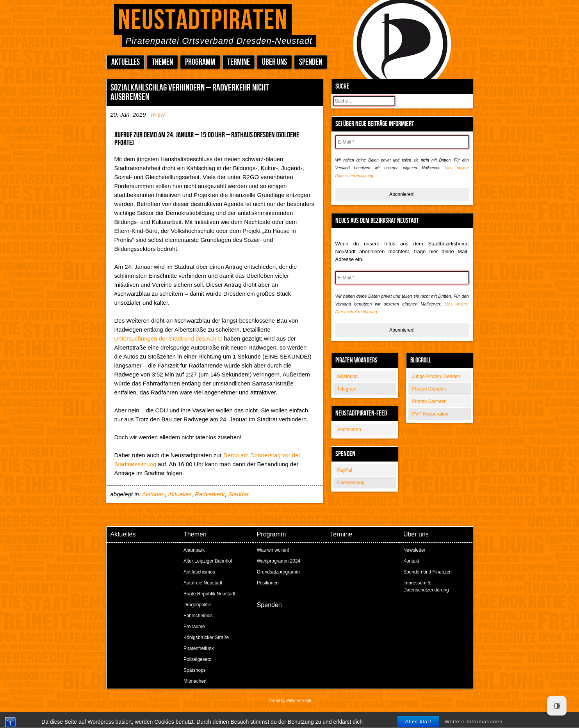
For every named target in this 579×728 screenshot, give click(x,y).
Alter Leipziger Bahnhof (208, 561)
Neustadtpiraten (203, 20)
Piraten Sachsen (429, 401)
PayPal (345, 470)
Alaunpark (194, 550)
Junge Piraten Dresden (436, 376)
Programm (200, 62)
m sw (158, 115)
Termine (239, 62)
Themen (162, 62)
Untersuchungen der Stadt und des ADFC (168, 338)
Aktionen (153, 494)
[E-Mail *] (402, 142)
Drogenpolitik (197, 605)
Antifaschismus (199, 572)
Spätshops (195, 670)
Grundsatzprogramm (278, 572)
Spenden (311, 62)
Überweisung (351, 483)
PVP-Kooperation (430, 414)
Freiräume (194, 627)
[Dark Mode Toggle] (557, 706)
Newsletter (414, 550)
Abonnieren (349, 430)
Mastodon (348, 376)
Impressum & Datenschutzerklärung (426, 586)
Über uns (274, 62)
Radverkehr (210, 494)
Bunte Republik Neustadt (209, 594)
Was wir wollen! (273, 550)
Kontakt (411, 561)
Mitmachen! (196, 681)
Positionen (268, 583)
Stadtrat (238, 494)
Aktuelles (126, 62)
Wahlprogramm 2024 (279, 561)
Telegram (347, 389)
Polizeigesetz (197, 659)
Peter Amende (298, 700)
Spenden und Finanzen (428, 572)
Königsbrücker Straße (206, 637)
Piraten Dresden (429, 389)
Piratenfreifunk (199, 648)
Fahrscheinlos (198, 616)
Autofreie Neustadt (203, 583)
